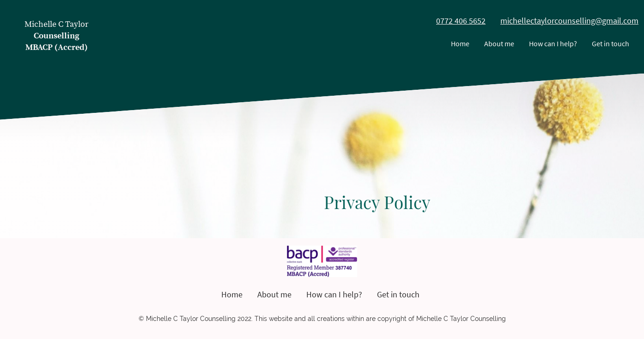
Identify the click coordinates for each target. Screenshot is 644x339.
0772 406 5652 (461, 21)
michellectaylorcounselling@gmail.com (569, 21)
